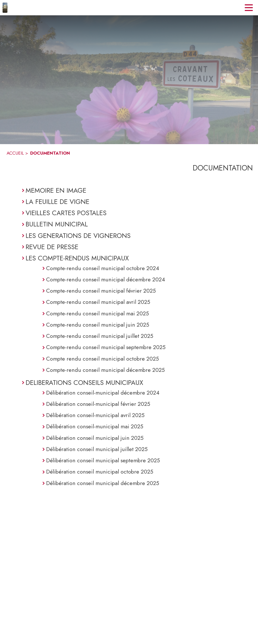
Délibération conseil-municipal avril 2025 (95, 415)
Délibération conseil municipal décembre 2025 (103, 483)
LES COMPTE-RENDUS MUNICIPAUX (77, 258)
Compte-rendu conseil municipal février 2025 (101, 291)
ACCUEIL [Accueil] (15, 153)
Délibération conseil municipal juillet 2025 (97, 449)
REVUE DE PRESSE (52, 247)
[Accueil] (5, 8)
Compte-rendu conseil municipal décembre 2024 (106, 279)
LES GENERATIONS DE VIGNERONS (78, 236)
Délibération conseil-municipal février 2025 (98, 404)
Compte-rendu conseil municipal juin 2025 (98, 325)
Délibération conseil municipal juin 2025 (95, 438)
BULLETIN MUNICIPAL (57, 224)
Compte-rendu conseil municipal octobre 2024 (103, 268)
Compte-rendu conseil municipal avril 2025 (98, 302)
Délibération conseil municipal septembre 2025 (103, 460)
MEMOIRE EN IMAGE (56, 190)
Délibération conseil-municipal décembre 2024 (103, 393)
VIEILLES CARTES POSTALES (66, 213)
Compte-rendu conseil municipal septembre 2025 (106, 347)
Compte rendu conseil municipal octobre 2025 (103, 359)
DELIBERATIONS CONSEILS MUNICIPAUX (84, 383)
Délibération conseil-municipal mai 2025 (95, 426)
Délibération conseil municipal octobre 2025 (100, 472)
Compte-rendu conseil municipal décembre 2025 (105, 370)
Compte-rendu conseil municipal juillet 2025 (100, 336)
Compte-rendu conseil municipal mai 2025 (98, 313)
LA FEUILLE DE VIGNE (57, 202)
